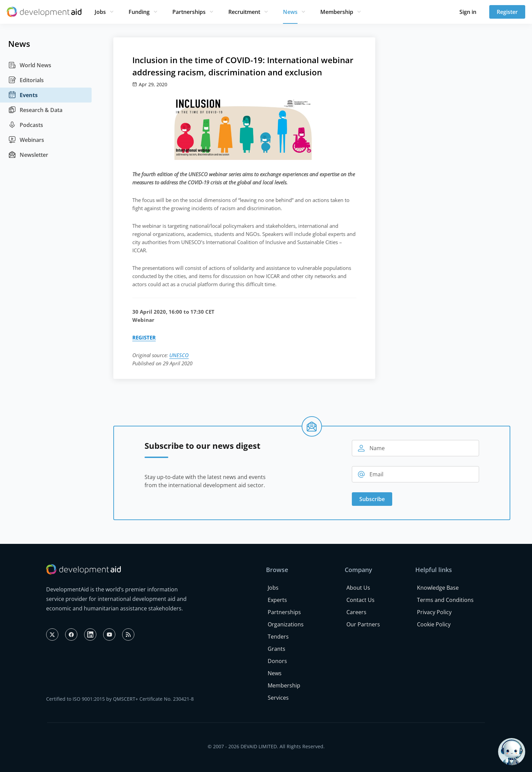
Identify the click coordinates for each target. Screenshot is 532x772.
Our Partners (363, 624)
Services (278, 698)
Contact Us (360, 600)
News (290, 12)
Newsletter (28, 155)
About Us (358, 588)
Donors (277, 661)
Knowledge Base (438, 588)
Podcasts (26, 125)
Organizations (286, 624)
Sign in (468, 12)
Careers (356, 612)
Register (507, 12)
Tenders (278, 637)
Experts (277, 600)
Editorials (26, 80)
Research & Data (35, 110)
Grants (277, 649)
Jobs (100, 12)
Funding (139, 12)
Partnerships (189, 12)
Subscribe (372, 499)
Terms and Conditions (445, 600)
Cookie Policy (434, 624)
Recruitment (244, 12)
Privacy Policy (434, 612)
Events (23, 95)
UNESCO (179, 355)
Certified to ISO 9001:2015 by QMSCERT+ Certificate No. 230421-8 (120, 699)
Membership (337, 12)
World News (30, 65)
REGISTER (144, 337)
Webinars (26, 140)
